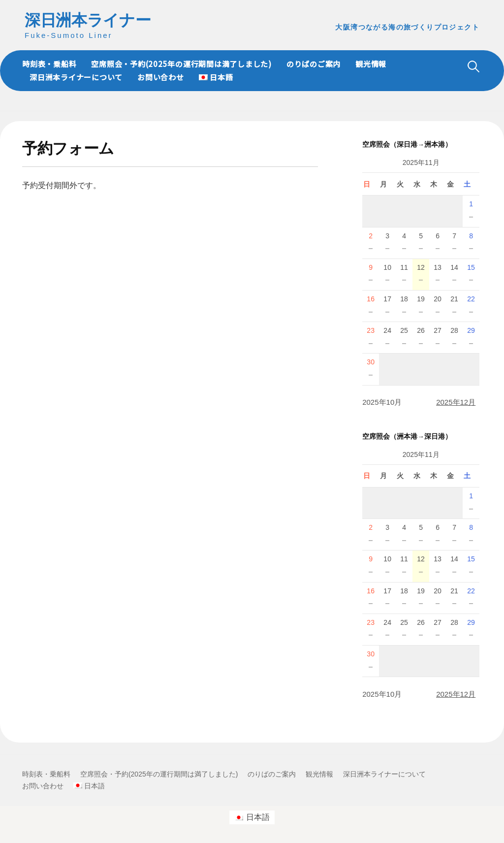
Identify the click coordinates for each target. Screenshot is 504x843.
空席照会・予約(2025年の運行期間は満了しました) (181, 64)
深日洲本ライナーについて (76, 77)
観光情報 (371, 64)
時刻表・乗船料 (49, 64)
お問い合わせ (161, 77)
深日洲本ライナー (88, 20)
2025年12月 (456, 402)
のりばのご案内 (314, 64)
